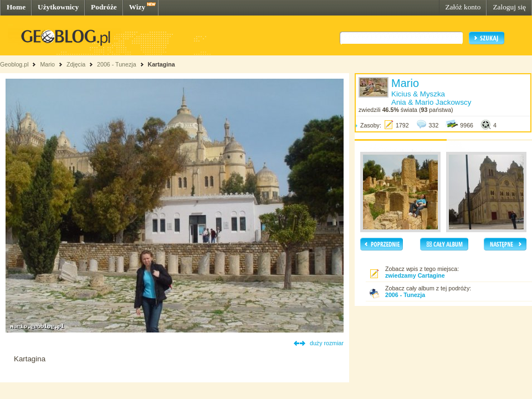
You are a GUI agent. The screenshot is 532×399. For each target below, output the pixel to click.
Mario (47, 64)
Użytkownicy (58, 7)
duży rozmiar (327, 343)
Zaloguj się (509, 7)
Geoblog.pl (14, 64)
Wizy (137, 7)
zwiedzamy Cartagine (415, 275)
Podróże (104, 7)
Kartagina (161, 64)
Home (16, 7)
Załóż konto (463, 7)
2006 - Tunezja (117, 64)
